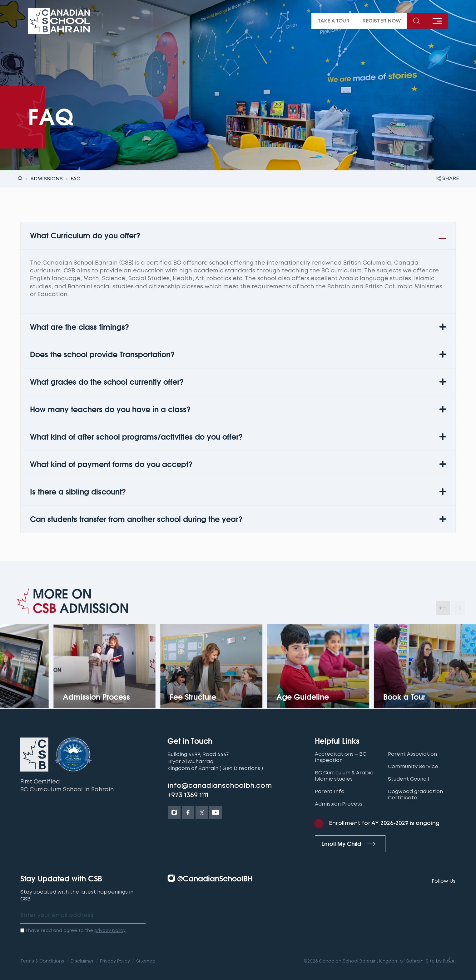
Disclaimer (82, 961)
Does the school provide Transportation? (102, 355)
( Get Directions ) (241, 768)
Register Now (382, 21)
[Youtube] (216, 812)
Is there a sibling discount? (78, 492)
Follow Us (444, 881)
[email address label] (83, 916)
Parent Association (412, 754)
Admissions (47, 179)
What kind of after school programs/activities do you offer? (136, 437)
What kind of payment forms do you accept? (111, 464)
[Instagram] (174, 812)
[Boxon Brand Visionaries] (449, 961)
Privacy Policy (115, 961)
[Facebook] (188, 812)
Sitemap (146, 961)
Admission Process (339, 804)
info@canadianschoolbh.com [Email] (220, 786)
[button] (238, 236)
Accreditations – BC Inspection (341, 757)
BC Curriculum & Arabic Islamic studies (344, 776)
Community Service (413, 767)
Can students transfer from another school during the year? (136, 519)
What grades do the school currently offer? (107, 382)
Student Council (408, 779)
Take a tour (334, 21)
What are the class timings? (79, 327)
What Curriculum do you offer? (85, 236)
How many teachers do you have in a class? (110, 410)
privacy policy (110, 930)
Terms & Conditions (42, 961)
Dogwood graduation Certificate (415, 795)
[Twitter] (202, 812)
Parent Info (330, 792)
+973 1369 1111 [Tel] (188, 795)
